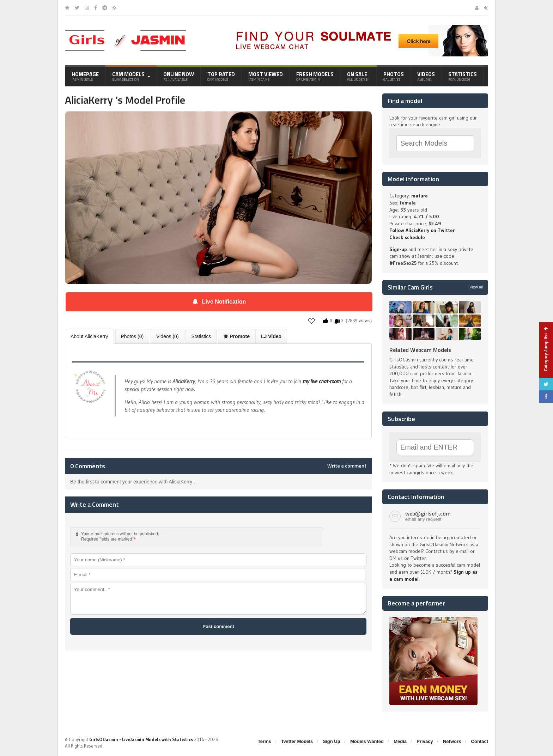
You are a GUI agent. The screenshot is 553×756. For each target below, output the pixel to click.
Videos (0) (168, 336)
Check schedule (407, 237)
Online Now (179, 76)
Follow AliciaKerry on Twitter (422, 230)
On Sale (358, 76)
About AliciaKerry (89, 336)
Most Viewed (266, 76)
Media (400, 741)
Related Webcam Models (420, 350)
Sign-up (398, 249)
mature (420, 196)
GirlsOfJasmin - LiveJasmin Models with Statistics (141, 739)
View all (476, 287)
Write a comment (347, 466)
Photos (394, 76)
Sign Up (332, 741)
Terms (265, 741)
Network (452, 741)
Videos (426, 76)
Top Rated (221, 76)
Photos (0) (132, 336)
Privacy (425, 741)
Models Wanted (367, 741)
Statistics (463, 76)
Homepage (85, 76)
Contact (480, 741)
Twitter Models (297, 741)
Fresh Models (315, 76)
